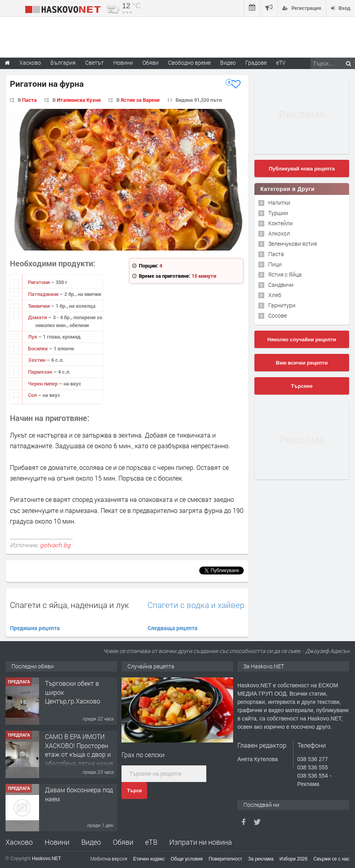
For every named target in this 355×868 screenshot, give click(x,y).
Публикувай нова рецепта (302, 169)
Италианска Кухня (79, 100)
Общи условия (187, 859)
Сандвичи (281, 285)
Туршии (278, 213)
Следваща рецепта (173, 628)
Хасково (19, 842)
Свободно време (189, 63)
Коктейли (280, 223)
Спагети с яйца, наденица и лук (69, 605)
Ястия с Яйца (285, 274)
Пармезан (41, 372)
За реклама (261, 859)
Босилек (38, 348)
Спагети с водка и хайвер (196, 605)
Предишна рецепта (35, 628)
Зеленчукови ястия (293, 244)
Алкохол (279, 233)
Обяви (123, 842)
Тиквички (39, 306)
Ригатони (39, 282)
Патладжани (44, 294)
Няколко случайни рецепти (302, 340)
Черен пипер (43, 383)
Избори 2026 (294, 859)
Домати (38, 317)
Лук (33, 337)
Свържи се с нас (331, 859)
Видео (91, 842)
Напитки (279, 203)
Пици (275, 264)
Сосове (277, 315)
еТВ (151, 842)
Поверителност (225, 859)
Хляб (275, 295)
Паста (29, 100)
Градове (256, 63)
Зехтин (37, 360)
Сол (33, 395)
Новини (123, 63)
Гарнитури (282, 305)
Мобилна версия (109, 859)
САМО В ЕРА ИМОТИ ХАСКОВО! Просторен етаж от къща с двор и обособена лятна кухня (79, 750)
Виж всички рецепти (302, 363)
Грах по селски (143, 755)
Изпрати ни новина (201, 842)
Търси (134, 791)
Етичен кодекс (149, 859)
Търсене (302, 386)
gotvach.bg (55, 545)
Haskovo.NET (47, 859)
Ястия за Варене (140, 100)
